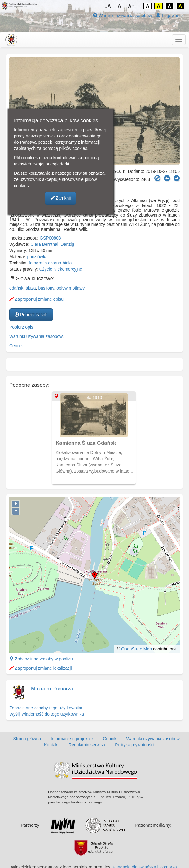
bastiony (46, 288)
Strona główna (27, 739)
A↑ (131, 6)
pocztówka (37, 257)
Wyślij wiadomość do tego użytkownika (47, 714)
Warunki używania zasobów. (36, 336)
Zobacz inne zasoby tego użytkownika (46, 708)
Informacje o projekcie (72, 739)
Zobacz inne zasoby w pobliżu (41, 659)
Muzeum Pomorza (52, 689)
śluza (31, 288)
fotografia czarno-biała (50, 263)
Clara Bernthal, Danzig (52, 244)
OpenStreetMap (136, 649)
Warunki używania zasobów (122, 16)
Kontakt (51, 745)
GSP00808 (50, 238)
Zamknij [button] (61, 198)
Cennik (16, 346)
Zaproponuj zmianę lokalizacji (41, 668)
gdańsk (16, 288)
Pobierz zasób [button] (31, 315)
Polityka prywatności (135, 745)
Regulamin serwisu (87, 745)
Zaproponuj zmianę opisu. (37, 299)
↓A (108, 6)
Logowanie (169, 16)
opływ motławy (70, 288)
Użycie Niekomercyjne (61, 269)
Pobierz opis (21, 327)
